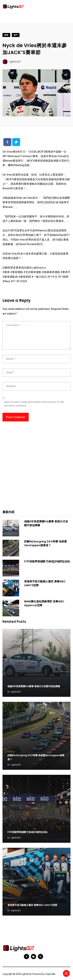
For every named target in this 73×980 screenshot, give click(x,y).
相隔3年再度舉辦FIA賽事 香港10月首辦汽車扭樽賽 (46, 523)
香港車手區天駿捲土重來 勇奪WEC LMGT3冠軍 (45, 583)
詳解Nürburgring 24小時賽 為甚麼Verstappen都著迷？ (45, 543)
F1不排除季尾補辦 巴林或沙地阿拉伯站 (47, 561)
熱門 (16, 35)
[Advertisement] (36, 468)
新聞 (6, 35)
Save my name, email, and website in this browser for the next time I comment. (34, 404)
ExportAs (50, 969)
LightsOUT (16, 691)
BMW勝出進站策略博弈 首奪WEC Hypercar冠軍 (44, 603)
